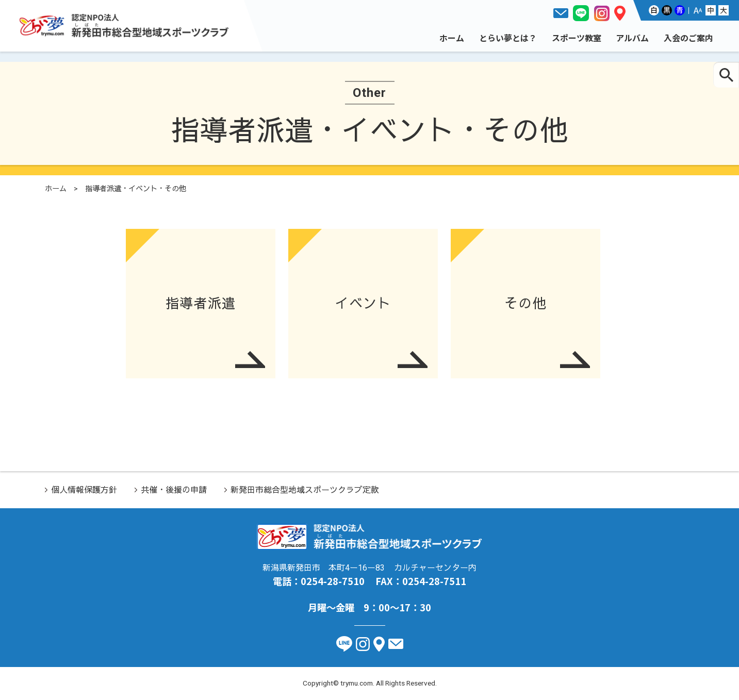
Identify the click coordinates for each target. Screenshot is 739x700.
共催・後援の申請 (174, 490)
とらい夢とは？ (508, 38)
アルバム (632, 38)
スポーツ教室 (577, 38)
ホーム (452, 38)
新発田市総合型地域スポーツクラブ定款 (305, 490)
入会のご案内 (688, 38)
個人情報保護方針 (84, 490)
